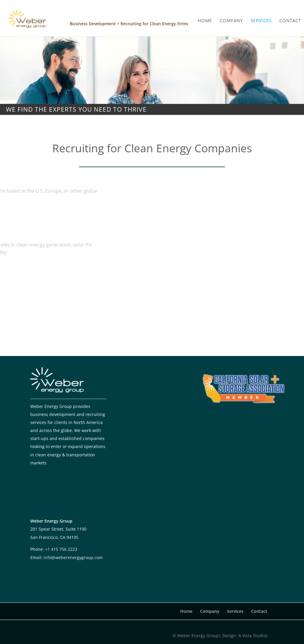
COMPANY (231, 18)
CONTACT (290, 18)
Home (186, 611)
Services (235, 611)
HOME (205, 18)
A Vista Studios (253, 636)
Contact (259, 611)
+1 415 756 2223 (61, 549)
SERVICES (261, 18)
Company (210, 611)
